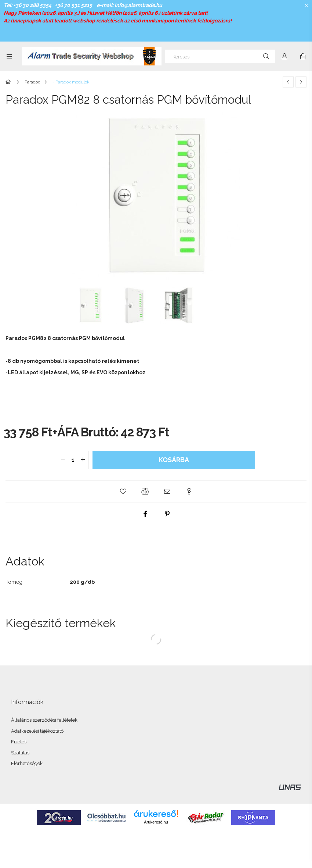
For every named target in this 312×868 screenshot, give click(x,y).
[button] (123, 492)
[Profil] (284, 56)
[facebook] (145, 514)
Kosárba (174, 460)
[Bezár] (306, 6)
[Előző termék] (288, 82)
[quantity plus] (83, 460)
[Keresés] (220, 56)
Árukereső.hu (156, 822)
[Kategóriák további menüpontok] (9, 56)
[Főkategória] (9, 82)
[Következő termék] (301, 82)
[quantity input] (73, 460)
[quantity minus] (63, 460)
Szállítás (20, 753)
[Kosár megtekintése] (303, 56)
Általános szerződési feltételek (44, 720)
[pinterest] (167, 514)
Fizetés (19, 742)
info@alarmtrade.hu (138, 5)
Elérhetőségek (27, 763)
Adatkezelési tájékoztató (37, 731)
